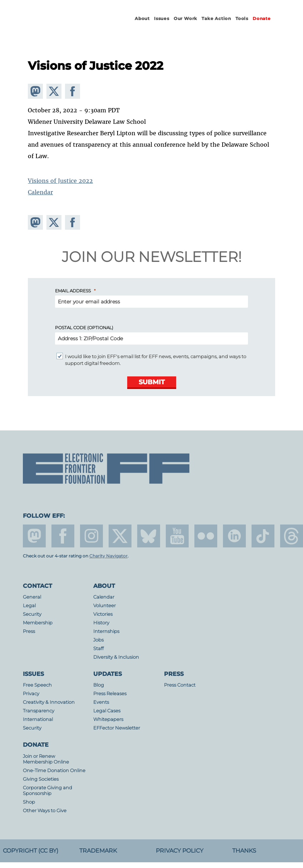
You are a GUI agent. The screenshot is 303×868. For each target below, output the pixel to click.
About (142, 18)
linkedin (234, 536)
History (101, 623)
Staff (98, 648)
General (32, 597)
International (38, 719)
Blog (99, 685)
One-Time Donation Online (54, 771)
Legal (29, 606)
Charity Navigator (108, 556)
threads (292, 536)
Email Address (73, 291)
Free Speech (37, 685)
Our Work (185, 18)
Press (29, 631)
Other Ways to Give (45, 811)
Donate (262, 18)
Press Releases (110, 694)
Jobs (98, 640)
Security (32, 614)
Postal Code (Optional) (84, 328)
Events (101, 702)
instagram (91, 536)
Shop (29, 802)
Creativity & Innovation (49, 702)
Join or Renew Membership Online (46, 759)
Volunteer (105, 606)
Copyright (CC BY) (31, 851)
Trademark (98, 851)
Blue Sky (149, 536)
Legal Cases (107, 711)
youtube (177, 536)
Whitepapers (108, 719)
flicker (206, 536)
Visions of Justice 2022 (60, 181)
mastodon (34, 536)
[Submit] (152, 383)
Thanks (244, 851)
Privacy (31, 694)
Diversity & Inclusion (116, 657)
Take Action (216, 18)
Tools (242, 18)
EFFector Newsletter (117, 728)
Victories (103, 614)
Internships (106, 631)
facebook (63, 536)
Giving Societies (41, 779)
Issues (162, 18)
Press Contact (180, 685)
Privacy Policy (180, 851)
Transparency (39, 711)
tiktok (263, 536)
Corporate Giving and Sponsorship (48, 791)
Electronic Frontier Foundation (62, 25)
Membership (38, 623)
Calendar (40, 192)
